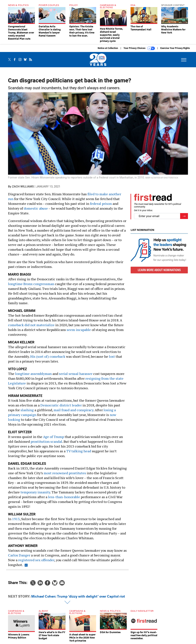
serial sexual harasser (76, 374)
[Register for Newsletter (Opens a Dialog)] (184, 216)
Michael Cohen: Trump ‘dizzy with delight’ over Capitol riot (78, 596)
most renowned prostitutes (65, 473)
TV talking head (79, 451)
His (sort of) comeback (48, 356)
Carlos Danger (19, 555)
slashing (27, 410)
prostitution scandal (46, 441)
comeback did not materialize (31, 325)
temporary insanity (35, 492)
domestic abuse (36, 208)
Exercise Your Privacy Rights (175, 48)
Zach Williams (23, 187)
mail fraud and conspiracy (73, 410)
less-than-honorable (64, 497)
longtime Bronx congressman (31, 284)
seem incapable (79, 330)
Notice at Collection (108, 48)
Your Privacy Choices (139, 48)
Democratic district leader (61, 405)
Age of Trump (53, 437)
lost (112, 356)
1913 (16, 519)
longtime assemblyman (33, 374)
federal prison (101, 204)
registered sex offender (36, 560)
